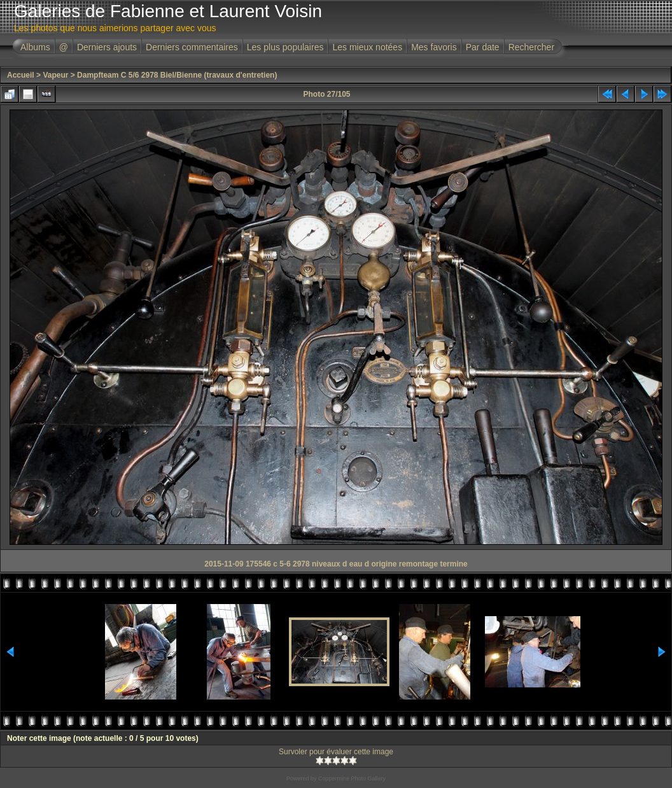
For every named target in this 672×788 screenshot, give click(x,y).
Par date (483, 47)
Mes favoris (434, 47)
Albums (35, 47)
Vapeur (55, 75)
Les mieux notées (367, 47)
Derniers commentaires (192, 47)
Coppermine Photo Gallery (352, 778)
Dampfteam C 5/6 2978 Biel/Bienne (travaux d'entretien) (177, 75)
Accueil (21, 75)
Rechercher (531, 47)
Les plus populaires (285, 47)
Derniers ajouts (107, 47)
